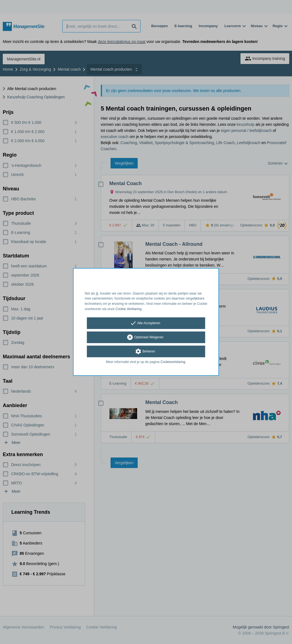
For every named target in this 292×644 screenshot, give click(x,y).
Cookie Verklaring (129, 309)
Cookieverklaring (173, 362)
